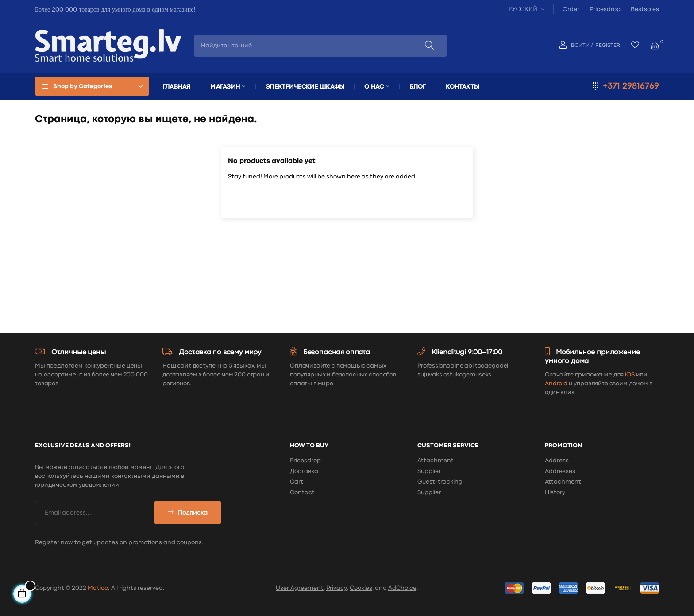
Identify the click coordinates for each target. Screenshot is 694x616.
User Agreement (300, 588)
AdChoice (402, 588)
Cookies (361, 588)
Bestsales (645, 9)
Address (557, 461)
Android (556, 384)
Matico (98, 588)
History (555, 492)
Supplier (429, 471)
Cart (297, 482)
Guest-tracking (440, 482)
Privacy (337, 588)
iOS (630, 375)
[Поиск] (347, 200)
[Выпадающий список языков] (525, 9)
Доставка (304, 471)
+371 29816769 (631, 86)
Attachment (436, 461)
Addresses (560, 471)
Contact (302, 492)
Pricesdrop (605, 9)
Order (571, 9)
